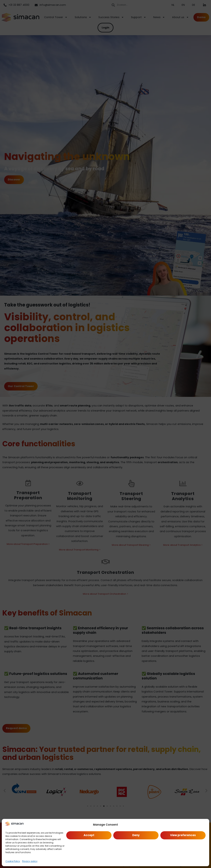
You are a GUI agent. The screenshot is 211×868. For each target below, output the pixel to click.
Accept (89, 835)
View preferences (183, 835)
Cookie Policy (13, 861)
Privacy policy (30, 861)
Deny (136, 835)
